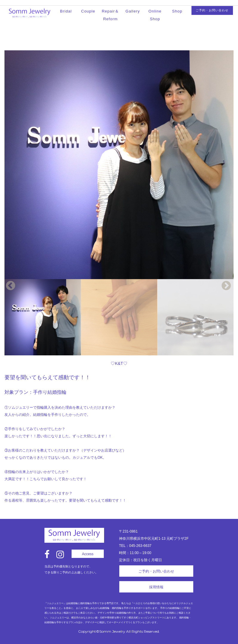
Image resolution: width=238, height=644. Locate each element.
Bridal (66, 11)
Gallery (133, 11)
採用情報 (156, 587)
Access (88, 554)
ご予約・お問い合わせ (212, 10)
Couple (88, 11)
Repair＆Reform (110, 15)
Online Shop (155, 15)
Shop (177, 11)
